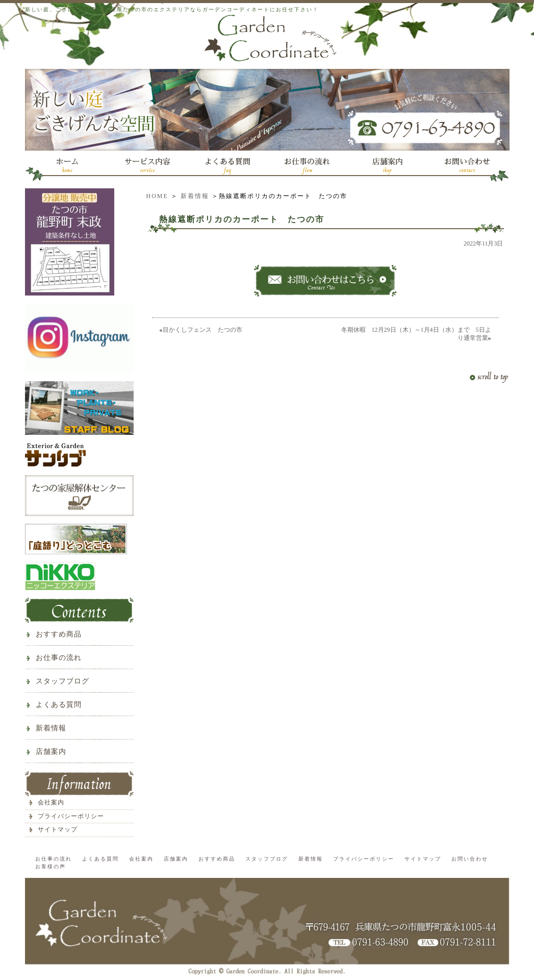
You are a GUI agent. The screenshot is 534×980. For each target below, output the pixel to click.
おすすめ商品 (59, 634)
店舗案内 (51, 752)
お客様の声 (50, 866)
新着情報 (195, 196)
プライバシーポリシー (71, 816)
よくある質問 (59, 705)
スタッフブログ (62, 681)
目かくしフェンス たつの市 (202, 330)
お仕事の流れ (59, 658)
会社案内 (51, 802)
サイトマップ (58, 829)
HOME (157, 196)
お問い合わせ (470, 859)
